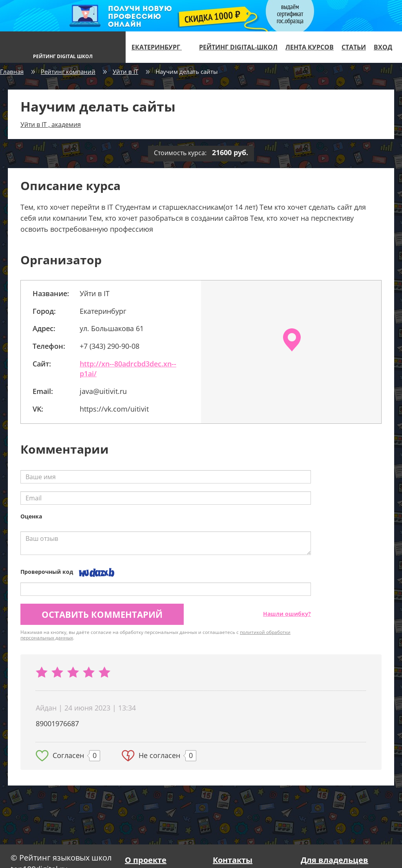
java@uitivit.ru (103, 391)
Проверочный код (47, 572)
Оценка (31, 516)
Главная (12, 71)
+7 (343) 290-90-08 (110, 346)
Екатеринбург (160, 47)
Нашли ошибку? (287, 614)
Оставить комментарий (102, 614)
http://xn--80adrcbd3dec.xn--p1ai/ (128, 369)
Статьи (354, 47)
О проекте (146, 860)
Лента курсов (310, 47)
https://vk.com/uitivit (114, 409)
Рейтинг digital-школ (238, 47)
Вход (383, 47)
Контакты (233, 860)
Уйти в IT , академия (51, 125)
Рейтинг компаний (68, 71)
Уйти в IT (125, 71)
